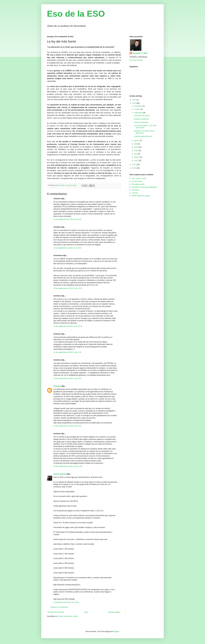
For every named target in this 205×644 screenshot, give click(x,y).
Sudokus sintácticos (141, 119)
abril (136, 154)
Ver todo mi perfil (136, 60)
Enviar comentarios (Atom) (68, 616)
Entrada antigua (114, 612)
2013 (134, 100)
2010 (134, 168)
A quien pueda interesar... (143, 136)
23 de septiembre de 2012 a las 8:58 (67, 248)
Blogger (116, 631)
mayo (137, 151)
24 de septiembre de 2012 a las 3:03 (67, 426)
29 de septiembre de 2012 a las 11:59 (68, 466)
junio (136, 147)
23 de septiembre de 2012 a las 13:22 (68, 288)
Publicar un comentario (59, 607)
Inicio (86, 612)
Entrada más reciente (56, 612)
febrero (137, 157)
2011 (134, 165)
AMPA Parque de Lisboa (141, 196)
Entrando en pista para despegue (144, 187)
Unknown (57, 386)
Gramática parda (138, 184)
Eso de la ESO (76, 14)
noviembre (138, 106)
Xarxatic (135, 193)
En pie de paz (137, 181)
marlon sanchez (60, 474)
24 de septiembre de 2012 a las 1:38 (67, 352)
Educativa (135, 190)
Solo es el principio (141, 122)
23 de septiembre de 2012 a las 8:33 (67, 219)
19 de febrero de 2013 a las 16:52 (66, 602)
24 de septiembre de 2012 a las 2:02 (67, 378)
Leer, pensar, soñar (139, 178)
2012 (134, 103)
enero (137, 161)
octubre (137, 109)
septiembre (139, 113)
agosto (137, 140)
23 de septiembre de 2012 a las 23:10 (68, 326)
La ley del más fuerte (142, 116)
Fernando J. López (140, 53)
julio (136, 144)
